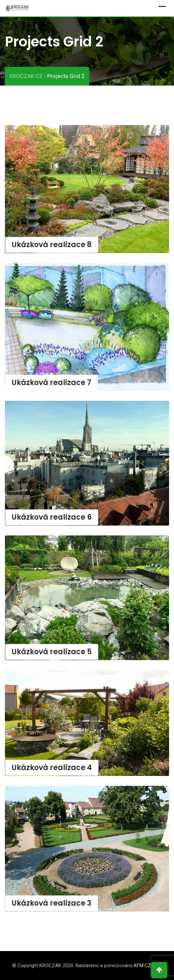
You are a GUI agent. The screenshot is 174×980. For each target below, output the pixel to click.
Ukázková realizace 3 (52, 903)
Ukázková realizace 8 (52, 245)
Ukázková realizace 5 (52, 652)
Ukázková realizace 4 (52, 768)
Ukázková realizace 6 (52, 517)
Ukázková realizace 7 (52, 383)
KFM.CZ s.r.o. (148, 966)
